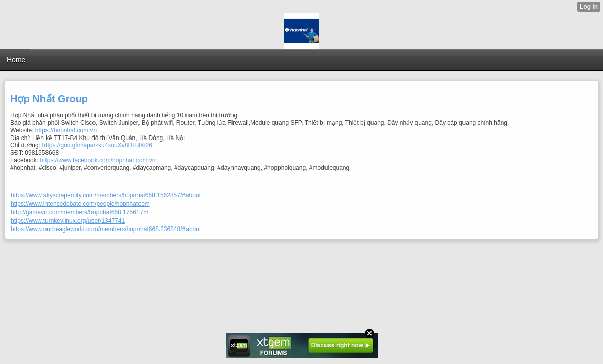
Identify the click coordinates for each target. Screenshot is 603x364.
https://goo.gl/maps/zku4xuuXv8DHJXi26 (97, 145)
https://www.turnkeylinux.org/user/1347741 (68, 221)
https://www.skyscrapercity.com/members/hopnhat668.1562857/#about (106, 195)
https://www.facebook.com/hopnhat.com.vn (98, 160)
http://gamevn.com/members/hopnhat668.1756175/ (79, 212)
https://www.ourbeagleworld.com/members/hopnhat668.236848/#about (106, 229)
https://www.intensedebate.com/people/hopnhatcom (80, 204)
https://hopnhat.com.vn (66, 130)
